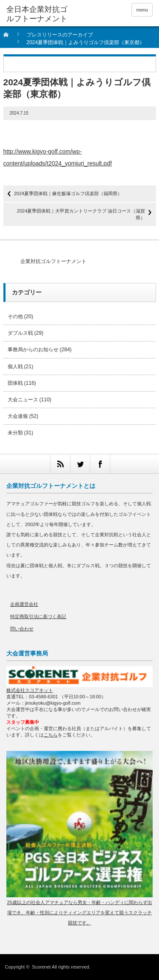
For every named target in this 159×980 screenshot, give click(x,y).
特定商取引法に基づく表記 (38, 616)
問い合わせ (22, 629)
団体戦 (15, 383)
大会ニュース (23, 400)
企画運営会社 (24, 604)
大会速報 (18, 416)
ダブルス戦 (20, 333)
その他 (15, 316)
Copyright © (18, 967)
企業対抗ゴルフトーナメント (53, 261)
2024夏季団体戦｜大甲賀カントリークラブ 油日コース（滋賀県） (81, 214)
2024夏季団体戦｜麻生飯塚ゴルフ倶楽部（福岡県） (68, 193)
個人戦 (15, 367)
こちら (51, 735)
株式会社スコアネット (30, 690)
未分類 (15, 433)
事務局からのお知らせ (33, 350)
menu (142, 10)
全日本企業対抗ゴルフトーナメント (37, 14)
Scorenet (42, 967)
